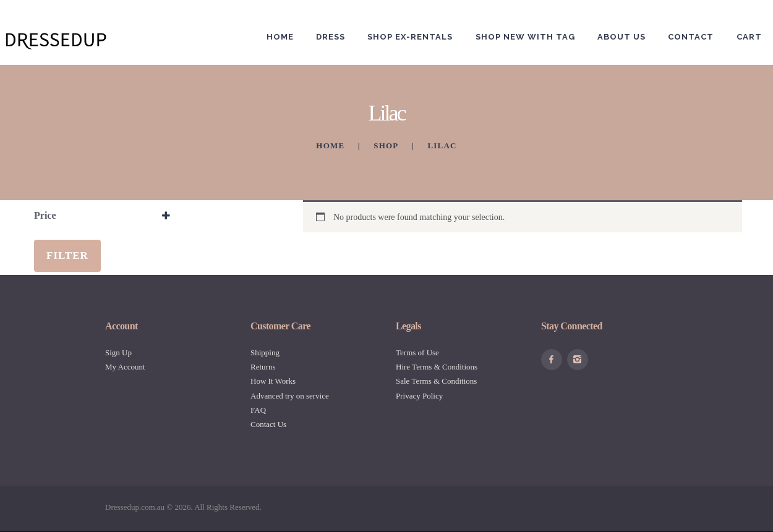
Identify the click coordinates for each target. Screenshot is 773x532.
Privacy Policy (419, 396)
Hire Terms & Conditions (437, 367)
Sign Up (118, 353)
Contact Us (268, 424)
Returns (263, 367)
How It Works (273, 381)
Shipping (265, 353)
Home (330, 146)
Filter (67, 255)
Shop (386, 146)
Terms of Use (417, 353)
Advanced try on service (290, 396)
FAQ (258, 410)
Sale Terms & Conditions (436, 381)
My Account (125, 367)
